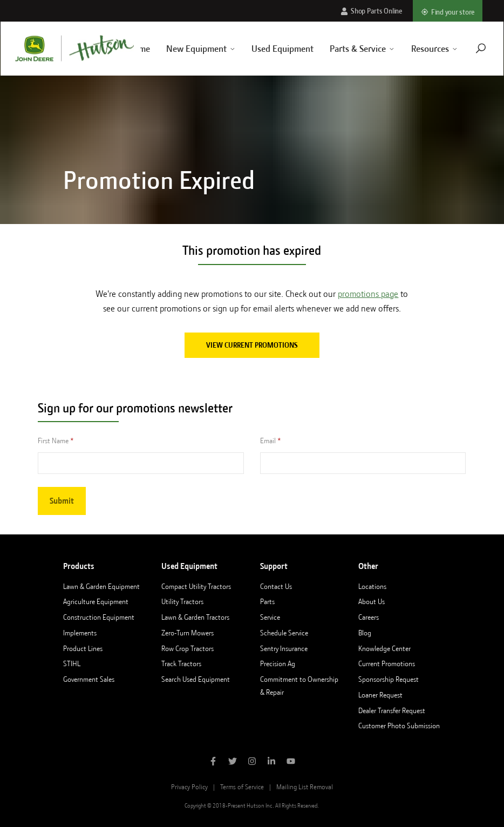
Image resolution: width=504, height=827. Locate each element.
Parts (267, 601)
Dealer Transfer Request (392, 710)
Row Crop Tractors (188, 648)
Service (270, 617)
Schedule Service (284, 633)
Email (268, 440)
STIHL (72, 663)
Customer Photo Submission (399, 726)
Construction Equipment (99, 617)
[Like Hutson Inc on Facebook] (213, 762)
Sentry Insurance (284, 648)
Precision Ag (278, 663)
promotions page (368, 294)
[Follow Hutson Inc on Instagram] (252, 762)
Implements (80, 633)
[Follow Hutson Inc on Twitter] (233, 762)
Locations (372, 586)
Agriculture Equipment (96, 601)
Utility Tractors (182, 601)
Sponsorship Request (389, 679)
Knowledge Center (384, 648)
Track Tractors (181, 663)
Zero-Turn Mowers (188, 633)
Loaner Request (380, 695)
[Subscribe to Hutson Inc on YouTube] (291, 762)
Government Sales (89, 679)
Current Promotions (387, 663)
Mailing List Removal (305, 787)
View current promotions (252, 345)
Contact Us (276, 586)
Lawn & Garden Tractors (195, 617)
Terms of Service (242, 787)
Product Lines (83, 648)
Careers (369, 617)
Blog (365, 633)
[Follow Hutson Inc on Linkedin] (271, 762)
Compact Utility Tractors (196, 586)
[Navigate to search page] (468, 48)
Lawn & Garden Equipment (101, 586)
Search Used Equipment (196, 679)
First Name (53, 440)
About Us (372, 601)
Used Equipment (270, 49)
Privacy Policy (189, 787)
